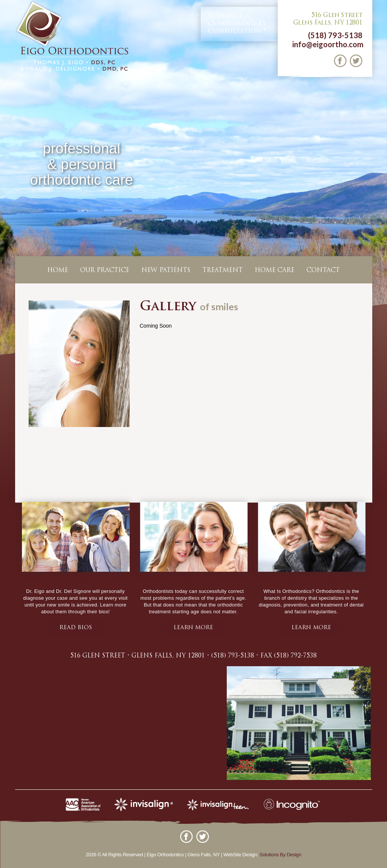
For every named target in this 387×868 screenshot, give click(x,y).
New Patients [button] (166, 271)
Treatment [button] (223, 271)
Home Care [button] (275, 271)
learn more (193, 628)
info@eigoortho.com (328, 44)
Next (380, 179)
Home (58, 271)
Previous (7, 179)
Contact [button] (323, 271)
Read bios (76, 628)
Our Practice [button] (105, 271)
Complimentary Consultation (237, 23)
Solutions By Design (281, 855)
